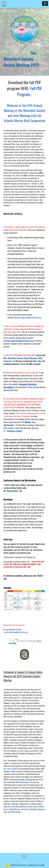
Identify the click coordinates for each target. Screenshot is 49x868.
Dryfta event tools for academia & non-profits (27, 865)
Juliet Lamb (28, 809)
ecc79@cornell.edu (11, 463)
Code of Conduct (12, 769)
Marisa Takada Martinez (12, 809)
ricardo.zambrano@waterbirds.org (16, 632)
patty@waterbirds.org (12, 466)
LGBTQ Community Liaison (24, 782)
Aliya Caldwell (39, 807)
